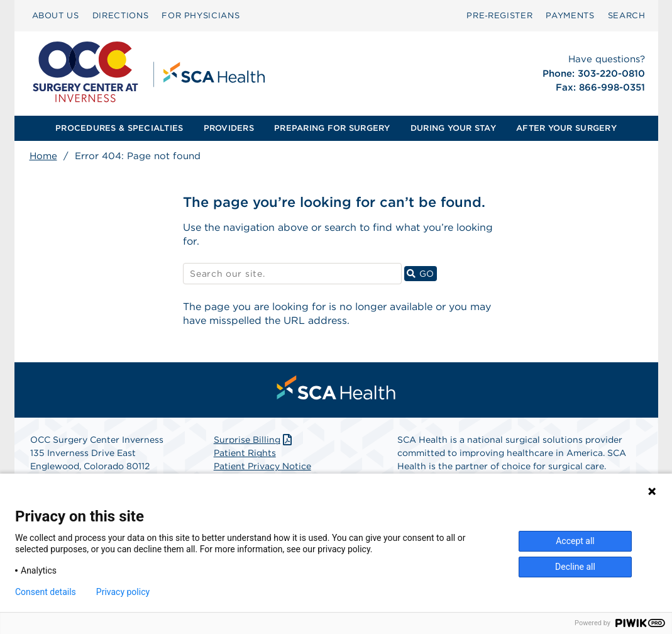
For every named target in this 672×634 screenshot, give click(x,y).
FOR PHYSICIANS (201, 15)
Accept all (575, 541)
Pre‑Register (499, 15)
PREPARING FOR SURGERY (332, 128)
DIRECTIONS (121, 15)
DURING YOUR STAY (453, 128)
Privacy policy (123, 592)
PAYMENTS (570, 15)
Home (43, 156)
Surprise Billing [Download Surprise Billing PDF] (254, 440)
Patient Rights (245, 453)
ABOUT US (56, 15)
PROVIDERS (229, 128)
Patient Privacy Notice (262, 467)
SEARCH (627, 15)
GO (422, 273)
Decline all (575, 567)
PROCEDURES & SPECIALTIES (119, 128)
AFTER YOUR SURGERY (566, 128)
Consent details (46, 592)
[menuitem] (56, 16)
